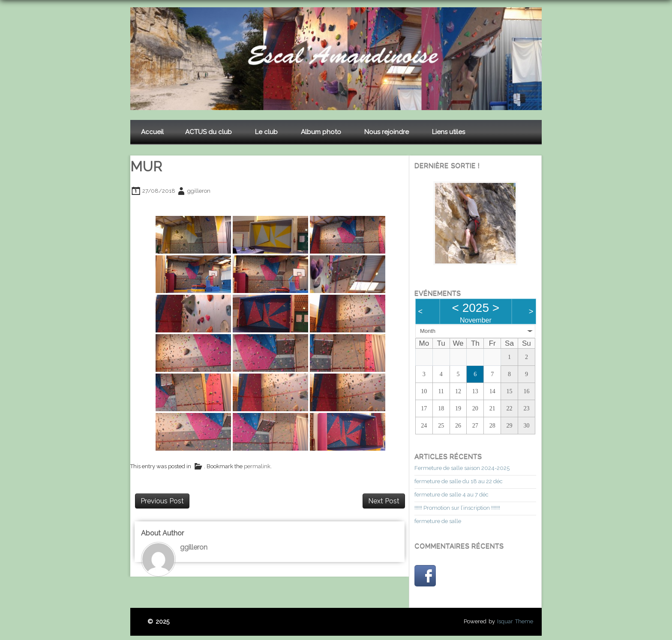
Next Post (384, 501)
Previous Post (162, 501)
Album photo (321, 132)
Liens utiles (448, 132)
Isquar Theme (515, 621)
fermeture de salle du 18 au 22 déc (459, 481)
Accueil (152, 132)
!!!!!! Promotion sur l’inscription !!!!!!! (457, 508)
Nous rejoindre (387, 132)
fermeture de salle (438, 521)
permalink (257, 467)
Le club (266, 132)
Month (428, 331)
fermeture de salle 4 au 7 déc (451, 495)
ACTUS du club (208, 132)
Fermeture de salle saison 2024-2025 (462, 468)
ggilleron (199, 191)
